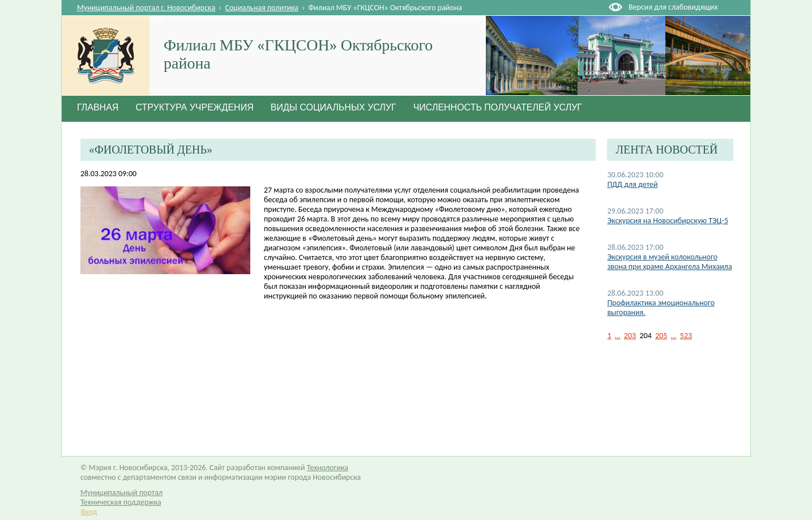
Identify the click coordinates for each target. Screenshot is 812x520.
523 (686, 336)
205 (661, 336)
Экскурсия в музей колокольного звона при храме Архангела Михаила (669, 262)
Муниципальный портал (121, 493)
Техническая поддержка (121, 502)
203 (630, 336)
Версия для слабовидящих (673, 7)
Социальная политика (262, 8)
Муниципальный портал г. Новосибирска (146, 8)
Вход (89, 512)
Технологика (328, 468)
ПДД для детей (632, 184)
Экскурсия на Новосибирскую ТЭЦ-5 (668, 221)
